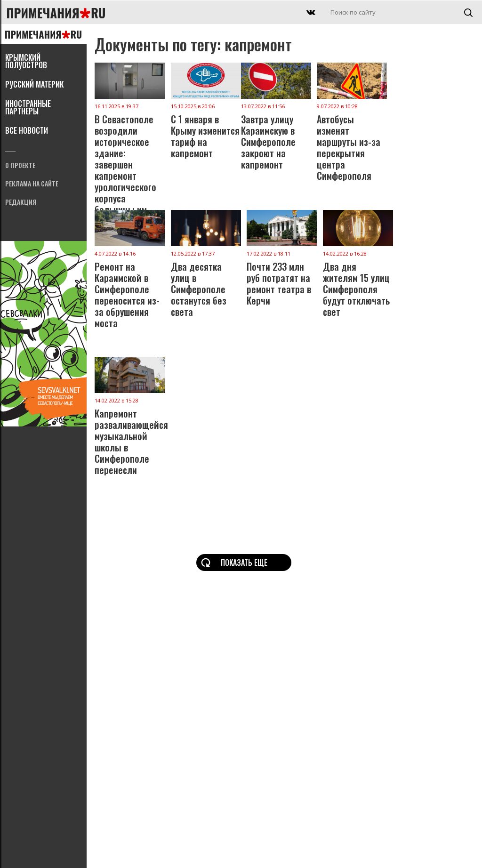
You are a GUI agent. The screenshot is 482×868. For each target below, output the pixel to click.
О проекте (20, 166)
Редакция (21, 203)
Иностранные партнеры (28, 108)
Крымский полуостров (26, 62)
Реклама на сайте (32, 184)
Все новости (27, 131)
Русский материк (34, 85)
